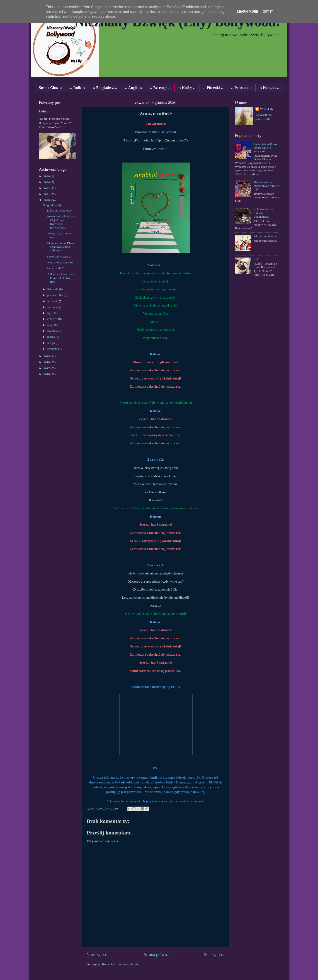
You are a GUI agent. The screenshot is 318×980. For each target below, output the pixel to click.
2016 (47, 374)
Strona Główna (51, 88)
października (56, 295)
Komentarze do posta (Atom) (120, 964)
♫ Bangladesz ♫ (105, 88)
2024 (47, 182)
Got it (268, 12)
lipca (51, 313)
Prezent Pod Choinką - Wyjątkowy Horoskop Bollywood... (60, 222)
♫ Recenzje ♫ (160, 88)
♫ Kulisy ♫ (187, 88)
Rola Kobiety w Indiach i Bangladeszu (263, 213)
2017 (47, 368)
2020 (47, 200)
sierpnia (53, 307)
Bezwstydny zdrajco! (59, 257)
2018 (47, 362)
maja (51, 325)
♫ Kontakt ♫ (269, 88)
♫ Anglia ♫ (134, 88)
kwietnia (53, 331)
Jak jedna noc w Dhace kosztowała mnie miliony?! (61, 247)
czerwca (53, 319)
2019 (47, 356)
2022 (47, 188)
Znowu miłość (55, 268)
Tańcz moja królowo (59, 210)
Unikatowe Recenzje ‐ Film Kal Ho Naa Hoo (60, 278)
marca (51, 337)
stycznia (53, 349)
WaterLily (267, 109)
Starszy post (214, 954)
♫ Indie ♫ (78, 88)
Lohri (43, 111)
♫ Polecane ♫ (241, 88)
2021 (47, 194)
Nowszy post (98, 954)
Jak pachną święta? (265, 236)
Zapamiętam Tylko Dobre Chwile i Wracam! (265, 148)
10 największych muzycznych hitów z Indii (266, 186)
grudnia (52, 205)
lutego (52, 343)
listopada (53, 289)
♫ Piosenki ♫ (213, 88)
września (53, 301)
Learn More (248, 12)
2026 (47, 176)
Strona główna (156, 954)
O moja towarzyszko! (60, 262)
